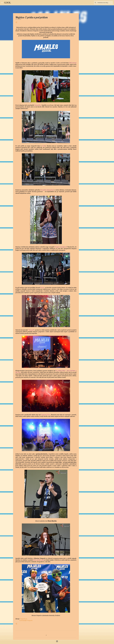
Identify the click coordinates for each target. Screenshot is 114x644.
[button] (16, 22)
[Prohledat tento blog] (105, 3)
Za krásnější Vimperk (26, 620)
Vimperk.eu (24, 619)
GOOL (8, 3)
